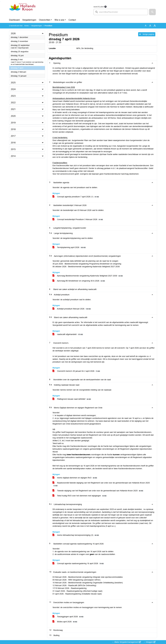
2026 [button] (13, 33)
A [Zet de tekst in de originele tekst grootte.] (146, 26)
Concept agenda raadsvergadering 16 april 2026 (79, 564)
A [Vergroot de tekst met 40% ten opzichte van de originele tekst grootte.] (155, 26)
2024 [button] (13, 89)
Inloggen (150, 642)
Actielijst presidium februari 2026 (72, 309)
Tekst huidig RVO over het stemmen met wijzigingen (80, 496)
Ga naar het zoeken (0, 2)
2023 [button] (13, 96)
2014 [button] (13, 156)
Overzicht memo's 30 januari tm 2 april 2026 (77, 371)
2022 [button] (13, 103)
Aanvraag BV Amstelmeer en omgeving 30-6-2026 (79, 281)
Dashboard (14, 20)
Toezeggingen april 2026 (68, 617)
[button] (152, 12)
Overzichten (45, 20)
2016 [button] (13, 143)
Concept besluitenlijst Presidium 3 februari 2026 (78, 219)
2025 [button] (13, 83)
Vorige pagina (147, 34)
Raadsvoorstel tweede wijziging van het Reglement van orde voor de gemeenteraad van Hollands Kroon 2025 (101, 484)
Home (26, 26)
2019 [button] (13, 123)
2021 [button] (13, 109)
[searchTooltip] (105, 7)
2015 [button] (13, 149)
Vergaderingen (29, 20)
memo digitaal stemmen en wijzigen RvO (75, 478)
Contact (72, 20)
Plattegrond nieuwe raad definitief (72, 399)
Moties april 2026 (65, 622)
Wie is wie (59, 20)
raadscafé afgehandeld (68, 334)
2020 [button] (13, 116)
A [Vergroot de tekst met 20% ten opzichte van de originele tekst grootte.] (150, 26)
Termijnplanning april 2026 (70, 247)
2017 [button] (13, 136)
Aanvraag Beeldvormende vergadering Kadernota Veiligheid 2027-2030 (88, 276)
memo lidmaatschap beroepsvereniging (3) (76, 535)
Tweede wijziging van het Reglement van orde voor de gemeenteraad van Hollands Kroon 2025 (98, 491)
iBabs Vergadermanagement (127, 642)
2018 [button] (13, 129)
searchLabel (99, 7)
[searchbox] (121, 12)
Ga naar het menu (1, 2)
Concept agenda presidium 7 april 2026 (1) (76, 197)
